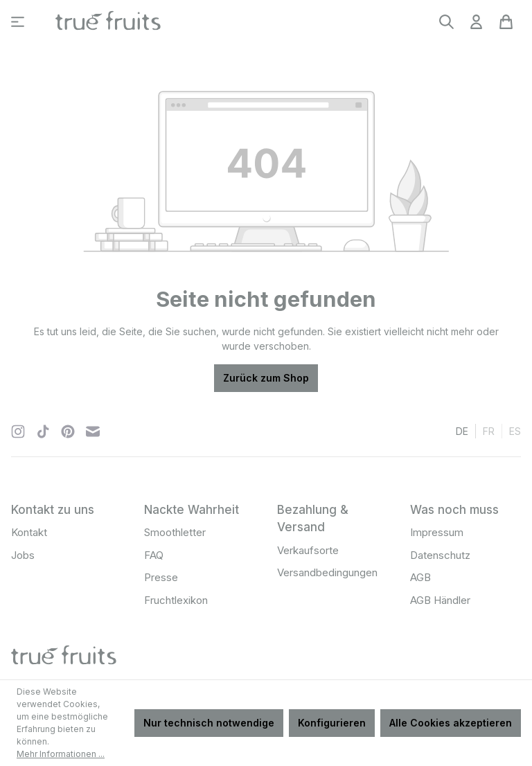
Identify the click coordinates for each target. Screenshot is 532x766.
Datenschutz (440, 555)
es (515, 430)
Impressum (437, 532)
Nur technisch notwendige (209, 723)
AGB (420, 577)
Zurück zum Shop (266, 378)
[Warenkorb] (506, 22)
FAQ (154, 555)
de (462, 430)
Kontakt (29, 532)
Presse (161, 577)
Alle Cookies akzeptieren (451, 723)
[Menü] (18, 22)
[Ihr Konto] (476, 22)
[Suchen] (446, 22)
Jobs (23, 555)
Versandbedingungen (327, 572)
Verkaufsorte (308, 550)
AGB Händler (440, 600)
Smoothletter (175, 532)
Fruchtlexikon (176, 600)
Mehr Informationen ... (61, 754)
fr (489, 430)
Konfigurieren (332, 723)
